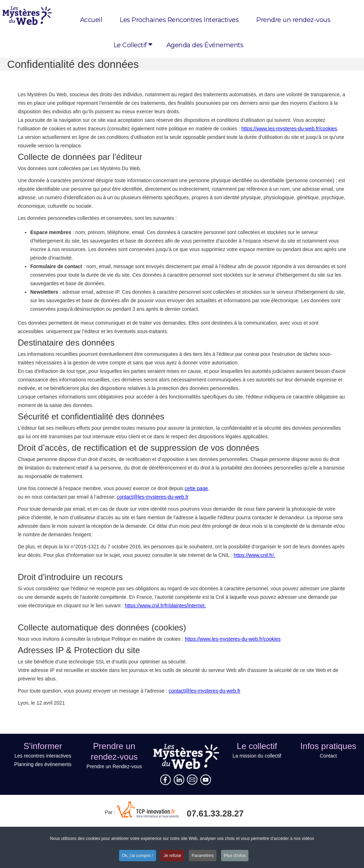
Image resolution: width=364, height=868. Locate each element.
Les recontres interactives (43, 756)
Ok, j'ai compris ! (138, 856)
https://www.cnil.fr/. (254, 555)
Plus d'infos (235, 856)
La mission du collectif (257, 756)
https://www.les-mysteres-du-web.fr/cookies (289, 129)
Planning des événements (43, 764)
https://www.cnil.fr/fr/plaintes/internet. (165, 606)
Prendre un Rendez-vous (114, 766)
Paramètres (203, 856)
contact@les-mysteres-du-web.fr (153, 497)
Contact (328, 756)
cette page (196, 488)
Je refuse (172, 856)
